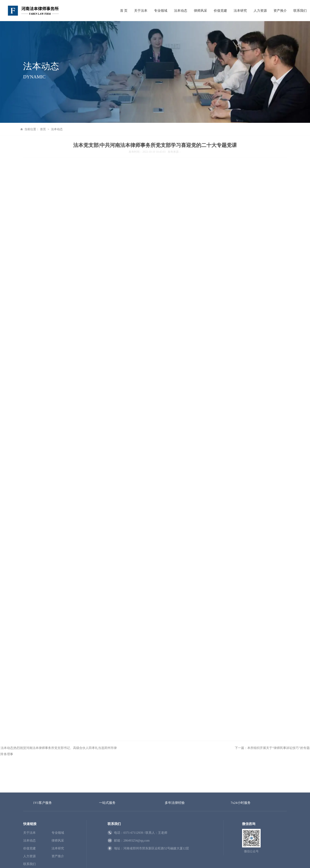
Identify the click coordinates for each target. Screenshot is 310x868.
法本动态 (181, 10)
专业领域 (161, 10)
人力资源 (260, 10)
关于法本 (141, 10)
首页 (32, 129)
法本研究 (240, 10)
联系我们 (300, 10)
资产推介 (280, 10)
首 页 (124, 10)
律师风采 (200, 10)
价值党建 (220, 10)
